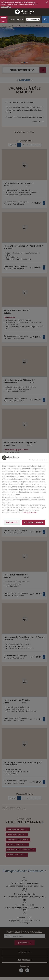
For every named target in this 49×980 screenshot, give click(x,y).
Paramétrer (12, 522)
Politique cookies (30, 513)
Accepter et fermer (34, 522)
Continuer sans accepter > (38, 460)
